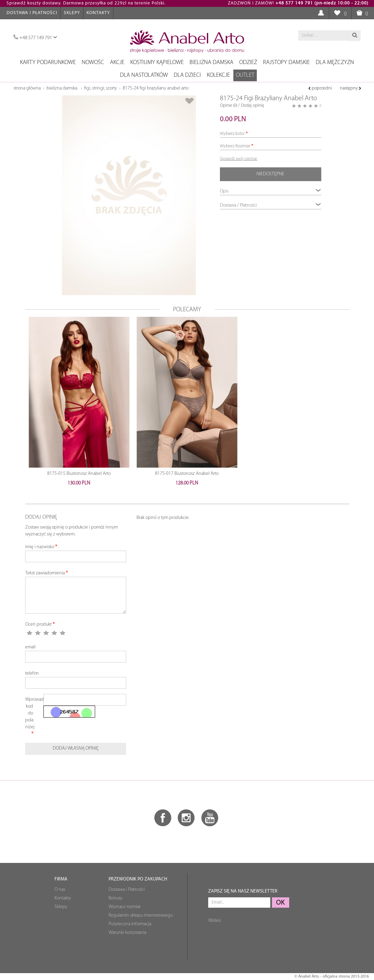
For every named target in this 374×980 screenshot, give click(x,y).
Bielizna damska (211, 62)
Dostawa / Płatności (270, 205)
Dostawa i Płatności (32, 13)
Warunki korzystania (127, 933)
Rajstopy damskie (286, 62)
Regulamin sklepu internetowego (141, 915)
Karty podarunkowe (48, 62)
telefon (32, 673)
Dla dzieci (187, 75)
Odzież (248, 62)
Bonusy (115, 898)
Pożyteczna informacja (130, 924)
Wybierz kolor (232, 134)
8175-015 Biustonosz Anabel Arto (79, 474)
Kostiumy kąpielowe (157, 62)
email (30, 647)
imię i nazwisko (40, 547)
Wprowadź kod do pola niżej (32, 713)
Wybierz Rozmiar (235, 146)
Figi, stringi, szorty (100, 88)
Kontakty (98, 13)
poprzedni (320, 88)
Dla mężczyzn (335, 62)
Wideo (214, 921)
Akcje (117, 62)
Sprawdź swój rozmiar (239, 159)
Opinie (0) (229, 106)
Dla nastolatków (144, 75)
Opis (270, 191)
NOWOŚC (93, 62)
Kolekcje (218, 75)
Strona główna (27, 88)
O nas (60, 890)
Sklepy (72, 13)
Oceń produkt (38, 624)
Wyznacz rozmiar (125, 907)
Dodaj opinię (252, 106)
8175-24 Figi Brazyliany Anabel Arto (156, 88)
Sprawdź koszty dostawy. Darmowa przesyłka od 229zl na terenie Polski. (86, 3)
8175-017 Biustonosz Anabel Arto (187, 474)
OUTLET (245, 75)
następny (351, 88)
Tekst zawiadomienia (45, 573)
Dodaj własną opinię (76, 748)
